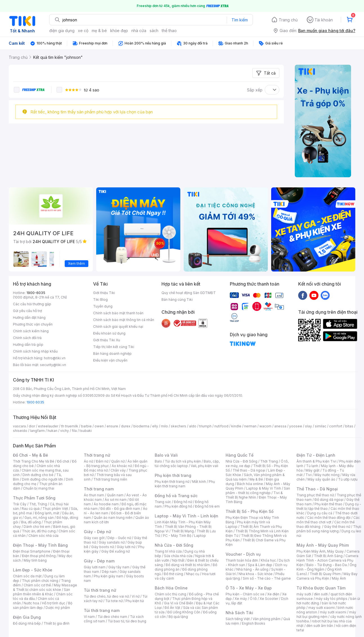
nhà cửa (139, 31)
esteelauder (48, 426)
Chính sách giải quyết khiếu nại (118, 327)
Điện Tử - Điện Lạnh (316, 455)
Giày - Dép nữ (97, 532)
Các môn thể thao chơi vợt (328, 520)
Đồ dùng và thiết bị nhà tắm (188, 565)
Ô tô (253, 599)
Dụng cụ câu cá (320, 513)
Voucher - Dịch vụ (243, 554)
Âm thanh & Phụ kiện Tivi (316, 461)
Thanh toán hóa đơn (242, 560)
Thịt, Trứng (38, 504)
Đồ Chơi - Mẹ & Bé (31, 455)
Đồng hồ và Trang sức (176, 496)
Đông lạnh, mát (47, 513)
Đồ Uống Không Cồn (184, 612)
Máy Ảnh (339, 578)
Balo (158, 461)
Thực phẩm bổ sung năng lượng (329, 529)
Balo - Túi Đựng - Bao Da (327, 565)
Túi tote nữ (114, 601)
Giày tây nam (119, 567)
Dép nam (109, 572)
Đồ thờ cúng (173, 574)
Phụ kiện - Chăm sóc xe (245, 594)
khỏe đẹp (119, 31)
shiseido (20, 431)
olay (308, 426)
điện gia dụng (62, 31)
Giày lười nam (95, 567)
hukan (52, 431)
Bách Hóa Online (171, 588)
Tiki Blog (100, 300)
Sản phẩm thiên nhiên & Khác (41, 592)
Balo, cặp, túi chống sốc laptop (187, 464)
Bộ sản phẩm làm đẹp (43, 605)
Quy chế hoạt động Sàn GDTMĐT (189, 293)
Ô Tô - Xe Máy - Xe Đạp (249, 588)
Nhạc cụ (193, 574)
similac (321, 426)
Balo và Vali (166, 455)
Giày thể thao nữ (337, 527)
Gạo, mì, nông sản (39, 518)
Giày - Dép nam (99, 561)
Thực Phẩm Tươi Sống (34, 498)
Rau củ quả (31, 509)
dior (32, 426)
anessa (280, 426)
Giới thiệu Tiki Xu (107, 340)
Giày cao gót (94, 538)
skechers (178, 426)
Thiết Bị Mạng (183, 531)
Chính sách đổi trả (27, 338)
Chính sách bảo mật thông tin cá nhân (124, 320)
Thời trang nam (99, 489)
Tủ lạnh (312, 466)
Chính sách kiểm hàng (31, 331)
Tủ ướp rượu (348, 479)
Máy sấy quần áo (321, 479)
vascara (19, 426)
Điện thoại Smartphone (32, 551)
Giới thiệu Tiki (104, 293)
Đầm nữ (102, 461)
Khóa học (268, 560)
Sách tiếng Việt (238, 619)
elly (155, 426)
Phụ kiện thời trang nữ (172, 482)
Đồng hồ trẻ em (207, 506)
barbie (86, 426)
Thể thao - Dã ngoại (249, 470)
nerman (250, 426)
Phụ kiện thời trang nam (185, 484)
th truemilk (70, 426)
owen (99, 426)
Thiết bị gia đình (57, 623)
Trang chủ (288, 20)
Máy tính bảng (35, 560)
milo (164, 426)
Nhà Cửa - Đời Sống (174, 545)
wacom (265, 426)
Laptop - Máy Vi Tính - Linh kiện (187, 516)
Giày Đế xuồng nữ (115, 551)
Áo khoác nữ (122, 466)
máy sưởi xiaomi (333, 612)
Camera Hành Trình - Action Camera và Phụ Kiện (327, 560)
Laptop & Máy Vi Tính (264, 488)
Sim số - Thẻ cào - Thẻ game (267, 578)
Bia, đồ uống (31, 522)
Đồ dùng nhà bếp (27, 623)
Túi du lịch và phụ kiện (183, 461)
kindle (236, 426)
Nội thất (178, 560)
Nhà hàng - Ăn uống (252, 569)
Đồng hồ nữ (183, 502)
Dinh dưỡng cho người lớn (42, 479)
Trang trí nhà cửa (168, 551)
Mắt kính (199, 482)
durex (126, 426)
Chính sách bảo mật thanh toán (118, 313)
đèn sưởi (321, 594)
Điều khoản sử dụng (109, 333)
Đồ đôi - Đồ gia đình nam (120, 509)
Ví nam (89, 617)
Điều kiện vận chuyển (110, 360)
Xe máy (241, 599)
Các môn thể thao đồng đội (329, 518)
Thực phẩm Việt (55, 509)
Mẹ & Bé (256, 479)
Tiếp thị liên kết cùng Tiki (114, 347)
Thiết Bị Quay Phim (325, 574)
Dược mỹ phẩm (58, 608)
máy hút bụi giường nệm (326, 614)
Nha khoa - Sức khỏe (256, 574)
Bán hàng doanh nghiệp (112, 354)
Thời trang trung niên (110, 479)
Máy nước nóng (327, 475)
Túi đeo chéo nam (112, 617)
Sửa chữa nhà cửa (178, 556)
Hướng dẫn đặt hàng (29, 318)
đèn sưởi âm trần (320, 626)
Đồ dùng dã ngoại (329, 500)
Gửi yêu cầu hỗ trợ (27, 311)
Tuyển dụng (103, 306)
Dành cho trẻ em (37, 527)
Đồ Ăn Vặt (172, 608)
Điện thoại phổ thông (39, 556)
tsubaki (86, 431)
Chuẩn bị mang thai (39, 488)
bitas (349, 426)
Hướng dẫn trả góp (28, 345)
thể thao (169, 31)
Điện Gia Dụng (27, 617)
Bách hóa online (250, 484)
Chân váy (118, 470)
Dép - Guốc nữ (119, 538)
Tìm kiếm (240, 20)
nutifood (221, 426)
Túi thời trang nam (102, 610)
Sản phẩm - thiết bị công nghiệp (258, 491)
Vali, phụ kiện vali (205, 466)
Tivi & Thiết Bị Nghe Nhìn (254, 495)
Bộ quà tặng (178, 617)
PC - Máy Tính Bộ (177, 536)
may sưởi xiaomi (322, 608)
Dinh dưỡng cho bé (38, 475)
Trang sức (163, 502)
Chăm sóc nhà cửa (43, 536)
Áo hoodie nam (106, 504)
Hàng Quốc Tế (240, 455)
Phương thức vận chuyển (33, 324)
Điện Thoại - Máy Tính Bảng (40, 545)
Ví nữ (136, 596)
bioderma (141, 426)
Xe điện (273, 594)
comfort (336, 426)
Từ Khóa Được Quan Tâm (321, 588)
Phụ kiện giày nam (108, 576)
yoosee (296, 426)
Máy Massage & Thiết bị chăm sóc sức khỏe (45, 587)
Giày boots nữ (103, 547)
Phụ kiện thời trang (173, 475)
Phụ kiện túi (135, 601)
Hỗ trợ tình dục (54, 603)
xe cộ (83, 31)
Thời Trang (269, 461)
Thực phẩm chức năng (40, 581)
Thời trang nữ (97, 455)
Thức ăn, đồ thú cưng (39, 531)
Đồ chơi (63, 461)
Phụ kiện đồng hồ (178, 506)
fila (74, 431)
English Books (254, 623)
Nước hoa (31, 603)
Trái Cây (20, 504)
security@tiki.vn (53, 365)
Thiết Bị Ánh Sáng (328, 556)
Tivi (309, 475)
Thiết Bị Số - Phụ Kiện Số (250, 511)
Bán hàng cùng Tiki (177, 300)
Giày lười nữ (126, 547)
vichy (65, 431)
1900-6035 (36, 293)
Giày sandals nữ (112, 542)
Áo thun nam (94, 495)
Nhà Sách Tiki (239, 613)
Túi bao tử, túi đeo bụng (127, 621)
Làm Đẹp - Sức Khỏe (33, 570)
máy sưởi (304, 594)
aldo (193, 426)
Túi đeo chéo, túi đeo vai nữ (106, 596)
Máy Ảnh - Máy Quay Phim (323, 545)
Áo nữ (88, 461)
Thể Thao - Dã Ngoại (317, 489)
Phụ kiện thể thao (328, 504)
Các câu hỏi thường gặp (32, 304)
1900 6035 (35, 402)
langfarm (37, 431)
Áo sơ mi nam (116, 500)
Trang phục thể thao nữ (315, 495)
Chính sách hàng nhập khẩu (35, 351)
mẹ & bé (99, 31)
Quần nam (115, 495)
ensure (112, 426)
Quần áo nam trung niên (113, 518)
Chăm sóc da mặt (27, 576)
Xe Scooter (269, 599)
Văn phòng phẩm (267, 619)
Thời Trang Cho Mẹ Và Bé (34, 461)
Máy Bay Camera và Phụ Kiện (327, 576)
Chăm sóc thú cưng (170, 594)
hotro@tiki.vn (55, 358)
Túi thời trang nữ (100, 590)
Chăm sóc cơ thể (37, 585)
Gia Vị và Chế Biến (179, 603)
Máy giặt (313, 470)
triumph (205, 426)
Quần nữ (118, 461)
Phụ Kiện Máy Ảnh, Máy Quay (320, 551)
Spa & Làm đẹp (260, 565)
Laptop (200, 536)
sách (154, 31)
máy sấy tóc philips (332, 599)
